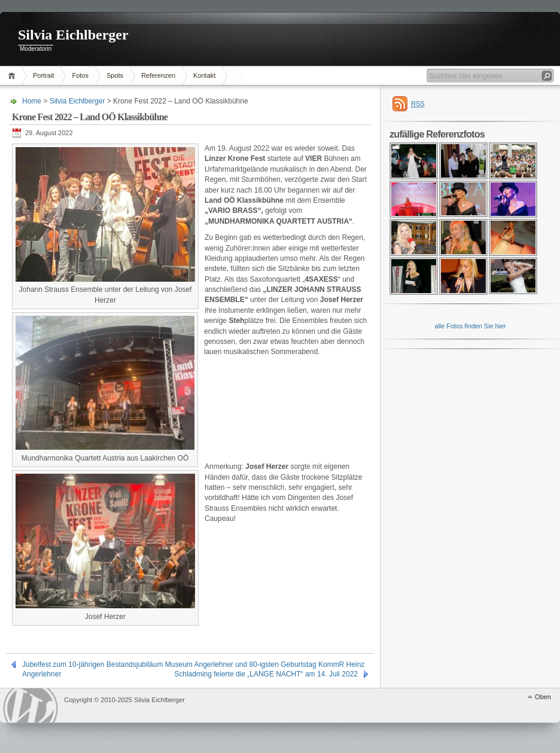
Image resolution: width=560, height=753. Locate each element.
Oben (543, 697)
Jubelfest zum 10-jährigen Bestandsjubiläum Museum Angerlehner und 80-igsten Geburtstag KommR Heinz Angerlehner (193, 665)
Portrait (43, 75)
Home (13, 76)
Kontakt (204, 75)
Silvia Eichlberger (73, 35)
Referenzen (158, 75)
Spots (115, 75)
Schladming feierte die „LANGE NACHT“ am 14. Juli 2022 (266, 674)
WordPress (31, 705)
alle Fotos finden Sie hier (470, 326)
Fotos (80, 75)
